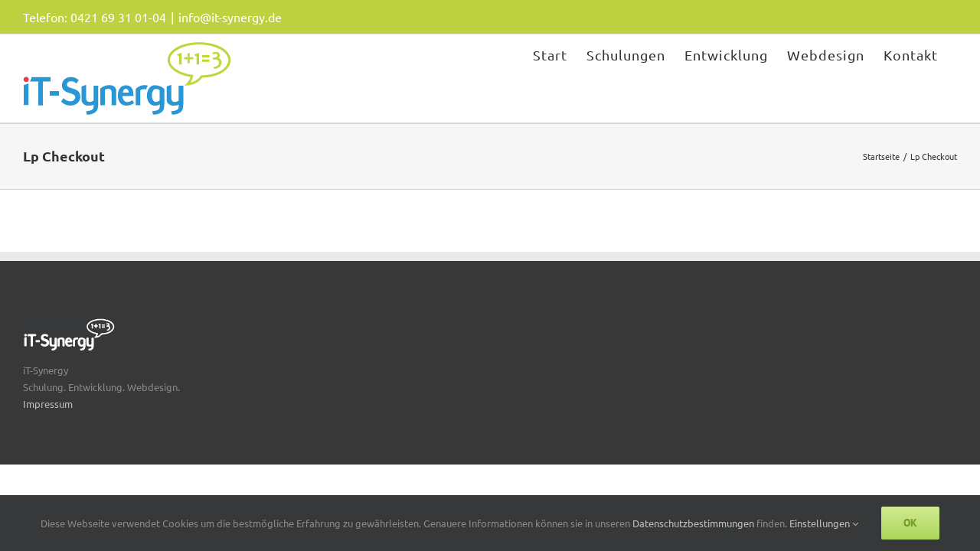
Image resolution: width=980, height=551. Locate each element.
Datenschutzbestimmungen (694, 523)
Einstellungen (824, 523)
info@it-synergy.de (230, 17)
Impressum (48, 404)
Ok (910, 523)
